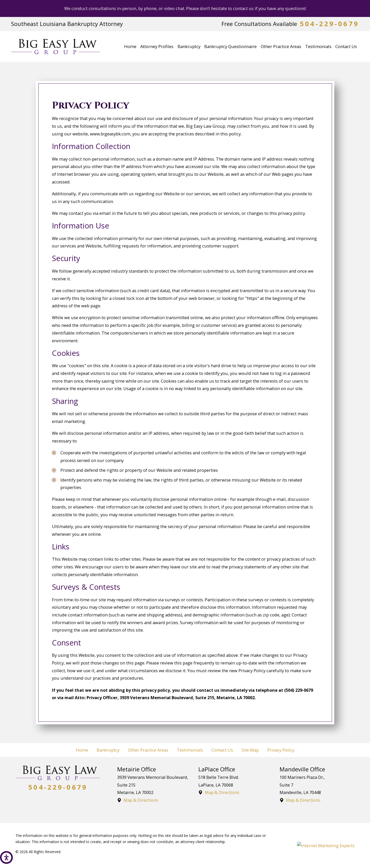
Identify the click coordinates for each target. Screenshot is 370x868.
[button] (6, 857)
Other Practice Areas (148, 750)
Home (82, 750)
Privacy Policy (281, 750)
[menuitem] (130, 46)
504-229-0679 (329, 24)
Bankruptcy (108, 750)
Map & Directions (141, 800)
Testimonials (190, 750)
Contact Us (222, 750)
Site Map (250, 750)
